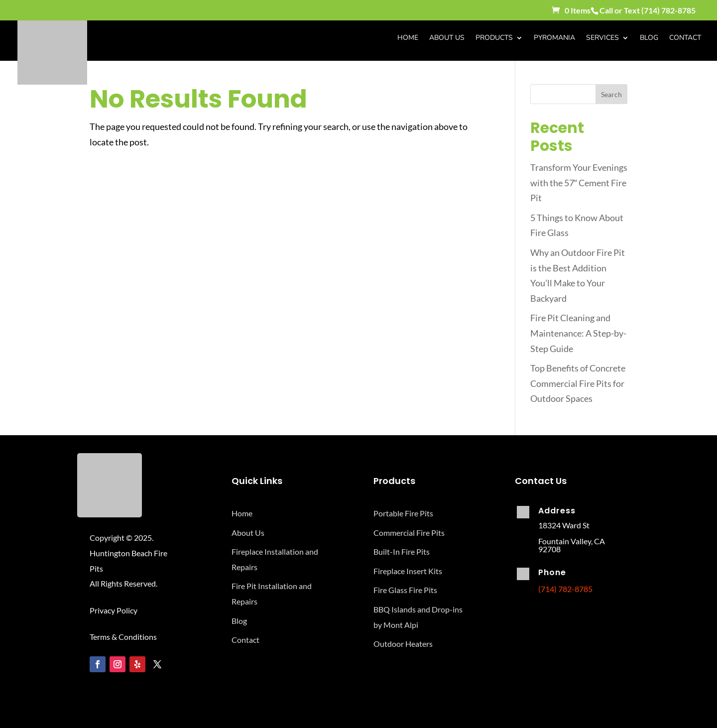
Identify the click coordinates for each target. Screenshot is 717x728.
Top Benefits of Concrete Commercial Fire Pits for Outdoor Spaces (578, 383)
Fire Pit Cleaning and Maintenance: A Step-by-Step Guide (578, 333)
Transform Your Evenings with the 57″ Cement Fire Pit (579, 182)
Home (408, 38)
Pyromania (554, 38)
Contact (685, 38)
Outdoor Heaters (403, 644)
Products (494, 38)
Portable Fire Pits (403, 513)
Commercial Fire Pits (409, 533)
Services (602, 38)
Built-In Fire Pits (402, 551)
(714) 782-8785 (668, 10)
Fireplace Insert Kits (408, 571)
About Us (447, 38)
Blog (649, 38)
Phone (552, 572)
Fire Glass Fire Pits (405, 590)
